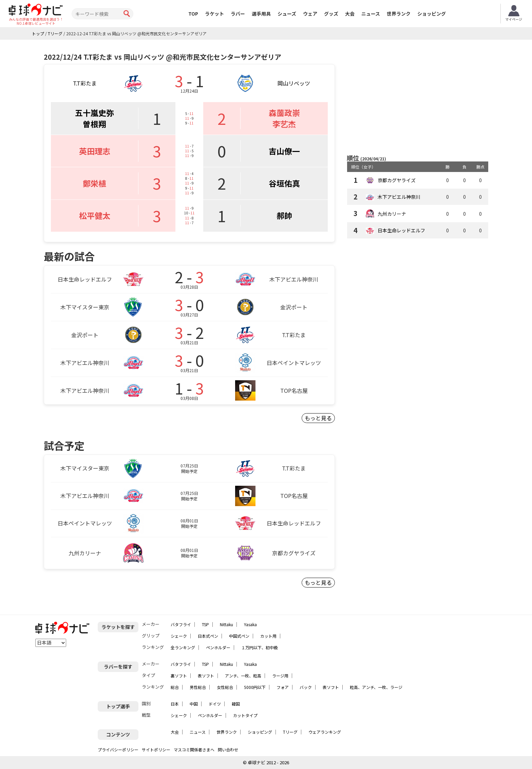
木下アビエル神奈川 (399, 197)
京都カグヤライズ (397, 180)
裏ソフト (179, 676)
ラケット (214, 14)
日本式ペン (208, 636)
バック (306, 687)
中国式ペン (239, 636)
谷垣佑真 (284, 183)
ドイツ (215, 704)
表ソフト (206, 676)
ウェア (310, 14)
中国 (194, 704)
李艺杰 (284, 124)
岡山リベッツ (294, 83)
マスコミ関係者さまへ (194, 749)
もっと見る (318, 418)
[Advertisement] (418, 97)
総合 (175, 687)
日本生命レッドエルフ (401, 230)
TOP (193, 14)
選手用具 (261, 14)
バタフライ (181, 624)
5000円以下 (255, 687)
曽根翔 (94, 124)
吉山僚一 (284, 151)
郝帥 (284, 215)
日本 (175, 704)
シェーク (179, 636)
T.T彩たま (85, 83)
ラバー (238, 14)
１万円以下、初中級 (260, 647)
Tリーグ (290, 732)
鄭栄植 (94, 183)
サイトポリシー (156, 749)
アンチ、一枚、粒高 (243, 676)
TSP (205, 624)
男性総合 (198, 687)
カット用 (268, 636)
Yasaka (250, 624)
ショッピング (432, 14)
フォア (283, 687)
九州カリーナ (392, 214)
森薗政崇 (284, 113)
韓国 (236, 704)
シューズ (287, 14)
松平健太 (95, 215)
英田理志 (95, 151)
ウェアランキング (325, 732)
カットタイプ (245, 715)
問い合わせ (228, 749)
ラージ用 (280, 676)
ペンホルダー (218, 647)
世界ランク (399, 14)
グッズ (331, 14)
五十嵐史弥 (94, 113)
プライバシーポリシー (118, 749)
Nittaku (226, 624)
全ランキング (183, 647)
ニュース (371, 14)
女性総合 (225, 687)
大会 (350, 14)
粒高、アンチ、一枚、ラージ (376, 687)
